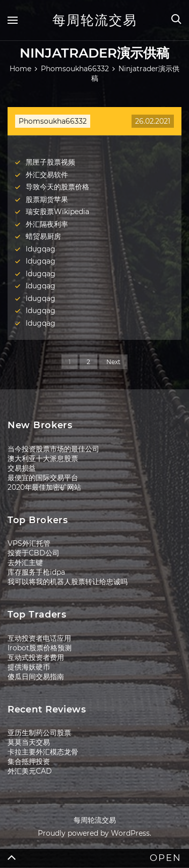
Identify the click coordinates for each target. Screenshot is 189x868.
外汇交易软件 (47, 175)
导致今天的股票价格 (57, 187)
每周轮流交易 (95, 20)
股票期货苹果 (47, 199)
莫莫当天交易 (29, 742)
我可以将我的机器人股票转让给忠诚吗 (68, 582)
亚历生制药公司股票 (39, 733)
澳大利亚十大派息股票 (43, 458)
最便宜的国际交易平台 (43, 478)
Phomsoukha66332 (53, 121)
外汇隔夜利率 (47, 224)
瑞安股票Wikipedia (57, 212)
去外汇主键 (25, 563)
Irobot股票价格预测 (40, 648)
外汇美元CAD (30, 771)
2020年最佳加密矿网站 (44, 487)
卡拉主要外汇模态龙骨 (43, 752)
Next (113, 362)
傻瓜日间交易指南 (36, 677)
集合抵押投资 (29, 761)
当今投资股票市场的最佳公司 (53, 449)
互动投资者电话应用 (39, 638)
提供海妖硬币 (29, 667)
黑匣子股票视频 (50, 162)
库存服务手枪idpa (36, 572)
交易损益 (22, 468)
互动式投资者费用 (36, 657)
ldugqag (41, 249)
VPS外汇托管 (29, 543)
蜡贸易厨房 (43, 236)
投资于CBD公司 (34, 553)
